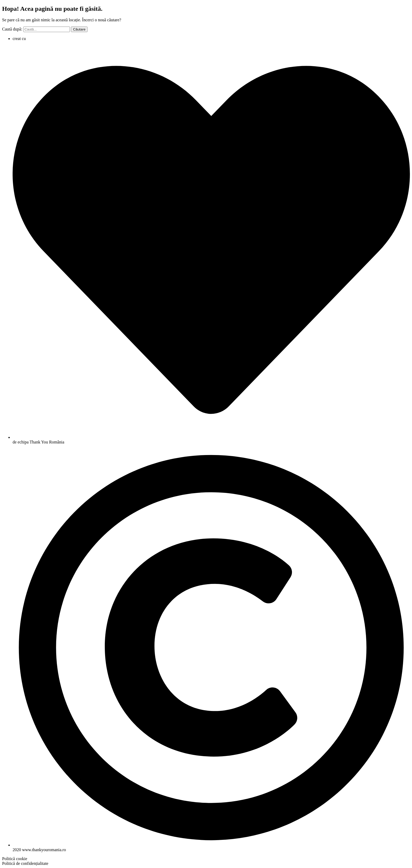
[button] (15, 859)
